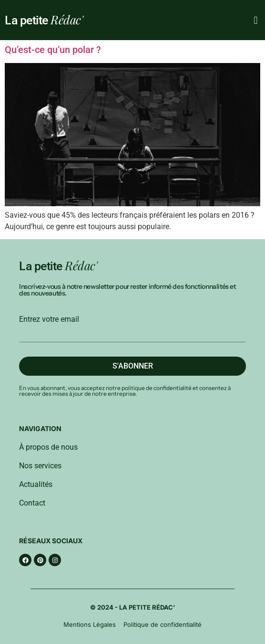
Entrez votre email (49, 319)
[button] (256, 20)
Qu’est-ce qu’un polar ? (53, 50)
